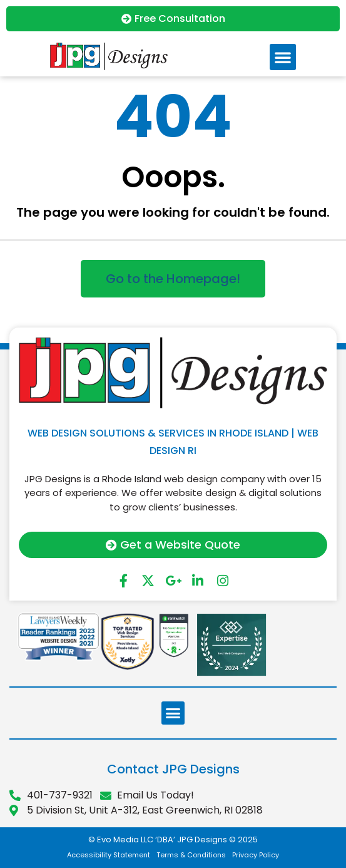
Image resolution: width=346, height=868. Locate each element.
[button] (283, 57)
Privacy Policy (256, 855)
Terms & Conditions (191, 855)
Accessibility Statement (109, 855)
